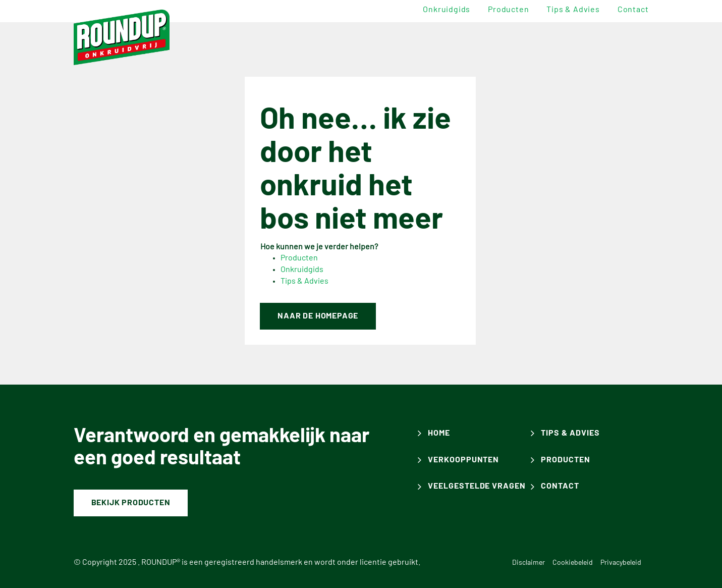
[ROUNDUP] (122, 37)
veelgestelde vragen (477, 486)
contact (560, 486)
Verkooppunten (463, 460)
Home (439, 433)
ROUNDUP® (161, 562)
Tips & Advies (304, 281)
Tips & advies (573, 10)
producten (566, 460)
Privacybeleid (621, 563)
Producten (508, 10)
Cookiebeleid (573, 563)
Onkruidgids (447, 10)
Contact (633, 10)
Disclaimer (529, 563)
